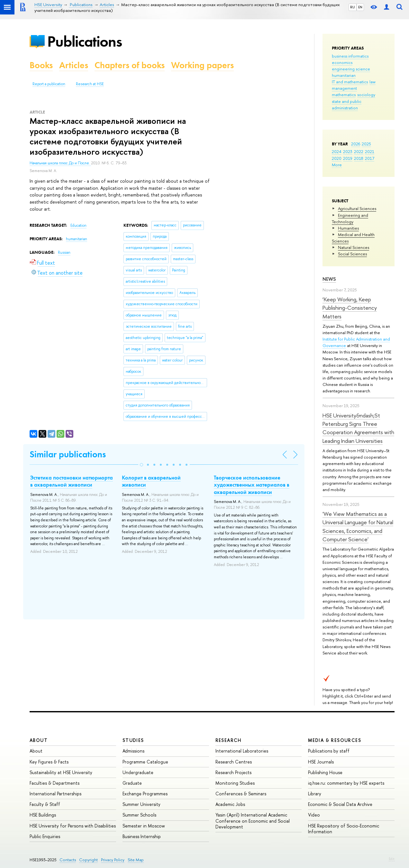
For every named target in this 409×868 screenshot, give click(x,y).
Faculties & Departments (55, 783)
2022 (359, 151)
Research (229, 740)
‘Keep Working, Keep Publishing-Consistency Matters (350, 308)
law (373, 82)
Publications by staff (329, 751)
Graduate (132, 783)
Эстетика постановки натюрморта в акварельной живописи (72, 481)
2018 (359, 158)
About (39, 740)
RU (353, 7)
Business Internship (142, 836)
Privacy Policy (113, 860)
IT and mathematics (350, 82)
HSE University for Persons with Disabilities (73, 826)
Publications (85, 41)
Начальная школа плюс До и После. (60, 163)
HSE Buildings (43, 815)
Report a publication (49, 84)
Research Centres (234, 762)
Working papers (202, 65)
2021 (370, 151)
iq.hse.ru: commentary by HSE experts (346, 783)
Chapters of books (130, 65)
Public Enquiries (45, 836)
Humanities (348, 228)
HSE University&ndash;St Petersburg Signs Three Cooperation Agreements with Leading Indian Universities (358, 428)
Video (314, 815)
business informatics (350, 56)
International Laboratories (242, 751)
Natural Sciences (354, 247)
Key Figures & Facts (49, 762)
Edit (392, 859)
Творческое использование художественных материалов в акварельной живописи (252, 485)
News (329, 279)
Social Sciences (352, 254)
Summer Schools (139, 815)
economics (342, 62)
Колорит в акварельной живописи (151, 481)
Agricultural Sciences (357, 208)
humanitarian (344, 75)
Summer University (141, 804)
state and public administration (347, 105)
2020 (337, 158)
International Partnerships (55, 794)
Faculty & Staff (45, 804)
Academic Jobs (230, 804)
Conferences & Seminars (241, 794)
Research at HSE (90, 84)
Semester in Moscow (144, 826)
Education (78, 225)
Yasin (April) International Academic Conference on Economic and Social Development (253, 821)
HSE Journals (321, 762)
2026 (356, 144)
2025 (366, 144)
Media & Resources (335, 740)
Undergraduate (138, 772)
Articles (74, 65)
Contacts (68, 860)
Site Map (136, 860)
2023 (348, 151)
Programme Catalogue (145, 762)
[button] (141, 465)
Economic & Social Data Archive (340, 804)
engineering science (351, 69)
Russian (64, 252)
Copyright (88, 860)
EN (360, 7)
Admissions (133, 751)
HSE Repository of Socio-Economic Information (344, 829)
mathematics (344, 95)
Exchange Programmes (145, 794)
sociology (366, 95)
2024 (337, 151)
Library (315, 794)
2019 (348, 158)
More (337, 165)
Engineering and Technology (350, 218)
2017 (370, 158)
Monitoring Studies (235, 783)
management (344, 88)
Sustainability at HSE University (61, 772)
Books (41, 65)
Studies (133, 740)
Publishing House (325, 772)
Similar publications (68, 454)
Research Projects (233, 772)
